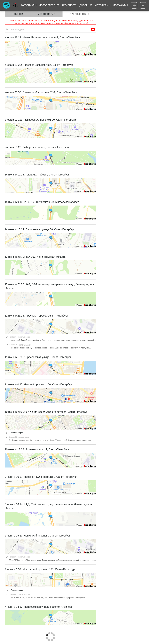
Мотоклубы (120, 5)
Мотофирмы (103, 5)
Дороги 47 (86, 5)
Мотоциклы (29, 5)
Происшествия (79, 14)
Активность (69, 5)
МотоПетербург (49, 5)
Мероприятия (46, 14)
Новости (17, 14)
